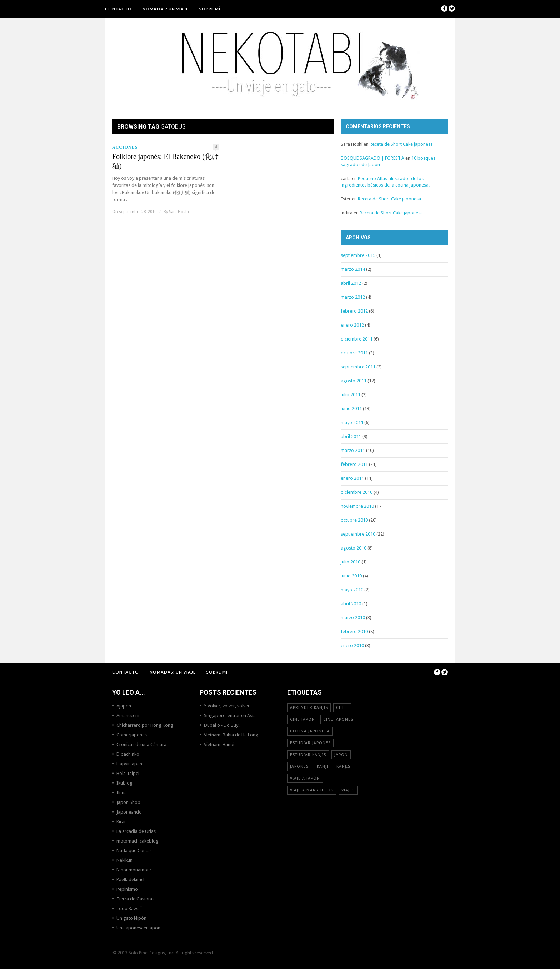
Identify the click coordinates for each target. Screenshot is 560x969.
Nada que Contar (134, 851)
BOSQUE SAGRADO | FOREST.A (372, 158)
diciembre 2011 (357, 339)
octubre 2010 (354, 520)
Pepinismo (127, 889)
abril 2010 (351, 604)
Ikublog (124, 783)
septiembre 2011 (358, 367)
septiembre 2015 (358, 255)
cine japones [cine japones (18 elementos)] (338, 719)
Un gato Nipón (131, 918)
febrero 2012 (354, 311)
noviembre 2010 (357, 506)
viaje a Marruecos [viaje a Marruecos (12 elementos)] (312, 790)
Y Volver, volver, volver (227, 706)
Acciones (125, 147)
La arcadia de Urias (136, 831)
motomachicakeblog (137, 841)
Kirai (121, 822)
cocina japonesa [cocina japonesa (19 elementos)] (310, 731)
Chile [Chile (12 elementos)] (342, 708)
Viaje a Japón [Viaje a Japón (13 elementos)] (305, 778)
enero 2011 (352, 478)
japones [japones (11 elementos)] (299, 767)
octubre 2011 (354, 353)
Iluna (122, 793)
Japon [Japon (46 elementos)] (341, 755)
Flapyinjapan (129, 764)
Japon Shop (128, 802)
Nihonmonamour (134, 870)
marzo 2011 (353, 450)
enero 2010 (352, 645)
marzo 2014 (353, 269)
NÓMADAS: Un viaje (166, 9)
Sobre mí (210, 9)
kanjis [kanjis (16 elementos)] (343, 767)
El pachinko (128, 754)
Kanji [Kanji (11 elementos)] (322, 767)
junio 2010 (351, 576)
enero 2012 (352, 325)
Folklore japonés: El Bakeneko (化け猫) (166, 161)
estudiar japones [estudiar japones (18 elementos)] (310, 743)
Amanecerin (129, 715)
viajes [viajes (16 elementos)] (348, 790)
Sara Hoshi (179, 212)
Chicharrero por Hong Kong (145, 725)
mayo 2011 (352, 423)
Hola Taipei (128, 773)
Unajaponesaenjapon (138, 928)
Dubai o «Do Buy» (222, 725)
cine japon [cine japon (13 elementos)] (302, 719)
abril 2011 (351, 436)
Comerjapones (132, 735)
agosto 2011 (354, 381)
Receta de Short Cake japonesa (401, 144)
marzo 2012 (353, 297)
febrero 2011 (354, 464)
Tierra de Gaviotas (135, 899)
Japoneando (129, 812)
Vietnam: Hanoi (219, 744)
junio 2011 (351, 409)
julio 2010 (351, 562)
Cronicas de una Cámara (141, 744)
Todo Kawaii (129, 908)
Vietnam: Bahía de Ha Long (231, 735)
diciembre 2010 (357, 492)
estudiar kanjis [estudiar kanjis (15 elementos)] (308, 755)
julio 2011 (351, 395)
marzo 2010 (353, 618)
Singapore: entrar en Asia (230, 715)
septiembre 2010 (358, 534)
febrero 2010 (354, 632)
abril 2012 (351, 283)
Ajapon (124, 706)
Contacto (118, 9)
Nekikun (124, 860)
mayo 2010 (352, 590)
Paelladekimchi (132, 879)
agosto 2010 (354, 548)
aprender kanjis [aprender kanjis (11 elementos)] (309, 708)
